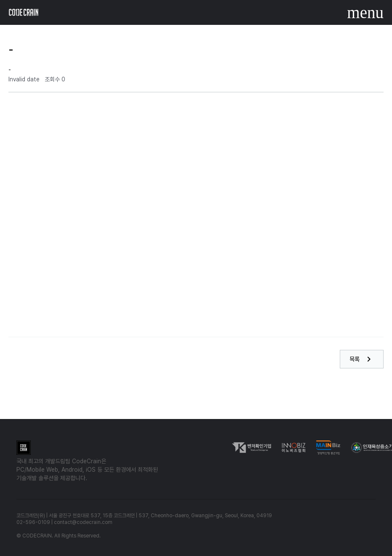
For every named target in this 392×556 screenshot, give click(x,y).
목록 (362, 359)
